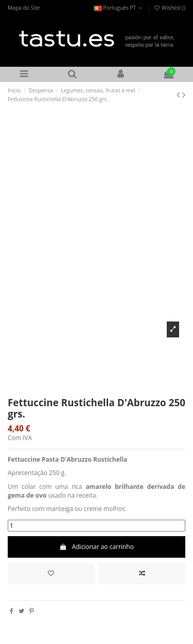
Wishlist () (169, 8)
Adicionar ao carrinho (97, 547)
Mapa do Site (24, 8)
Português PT (119, 8)
